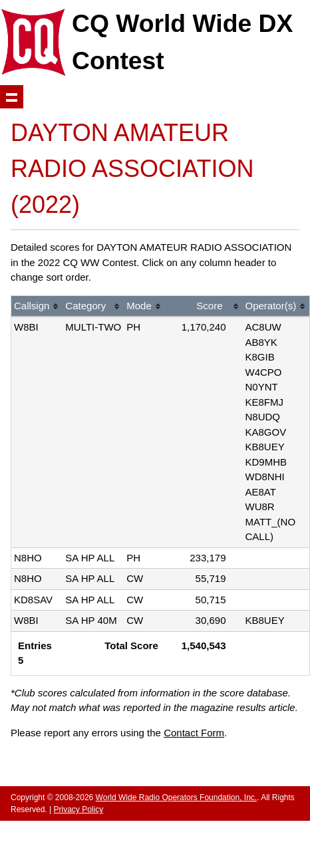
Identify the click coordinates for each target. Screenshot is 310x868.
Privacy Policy (78, 809)
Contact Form (194, 733)
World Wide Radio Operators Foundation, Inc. (177, 797)
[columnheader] (37, 307)
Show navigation (12, 97)
